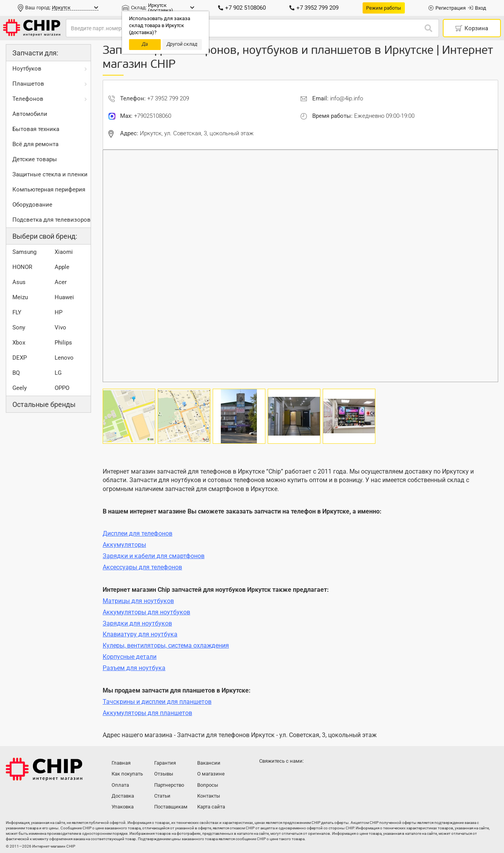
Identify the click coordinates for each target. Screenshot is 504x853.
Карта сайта (211, 807)
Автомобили (30, 114)
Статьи (162, 796)
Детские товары (35, 159)
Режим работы (384, 8)
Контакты (209, 796)
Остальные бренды (44, 404)
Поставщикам (171, 807)
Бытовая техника (36, 129)
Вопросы (208, 785)
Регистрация (447, 8)
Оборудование (32, 205)
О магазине (211, 774)
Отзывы (164, 774)
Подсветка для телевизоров (52, 220)
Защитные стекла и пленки (50, 174)
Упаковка (123, 807)
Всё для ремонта (35, 144)
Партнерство (169, 785)
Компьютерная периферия (49, 190)
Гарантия (165, 763)
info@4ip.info (347, 98)
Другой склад (182, 44)
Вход (477, 8)
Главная (121, 763)
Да (145, 44)
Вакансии (209, 763)
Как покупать (127, 774)
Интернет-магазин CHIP (44, 769)
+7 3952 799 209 (314, 8)
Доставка (123, 796)
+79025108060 (153, 116)
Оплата (120, 785)
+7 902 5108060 (242, 8)
